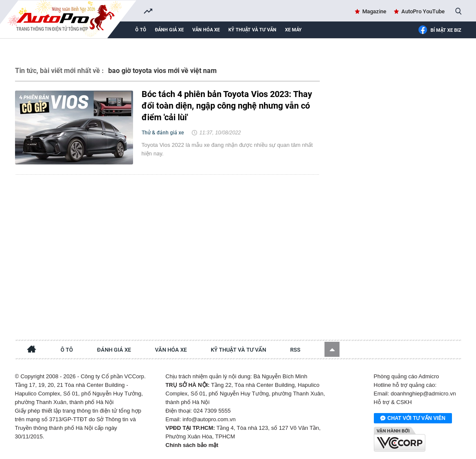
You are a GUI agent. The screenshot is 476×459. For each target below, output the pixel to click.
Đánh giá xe (169, 30)
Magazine (374, 11)
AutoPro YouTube (423, 11)
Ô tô (141, 30)
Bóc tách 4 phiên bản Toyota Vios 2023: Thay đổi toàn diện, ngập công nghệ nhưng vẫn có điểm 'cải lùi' (227, 106)
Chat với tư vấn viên (413, 419)
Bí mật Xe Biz (440, 30)
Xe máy (293, 30)
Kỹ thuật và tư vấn (252, 30)
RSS (295, 350)
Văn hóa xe (206, 30)
